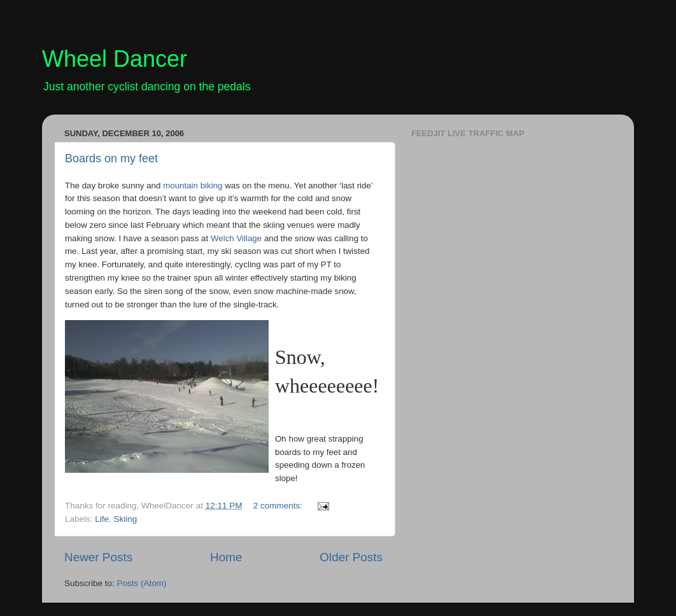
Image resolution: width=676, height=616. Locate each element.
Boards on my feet (111, 158)
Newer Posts (98, 557)
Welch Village (236, 238)
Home (226, 557)
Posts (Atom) (142, 583)
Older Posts (351, 557)
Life (102, 519)
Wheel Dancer (115, 59)
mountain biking (193, 185)
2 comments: (279, 506)
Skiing (126, 519)
